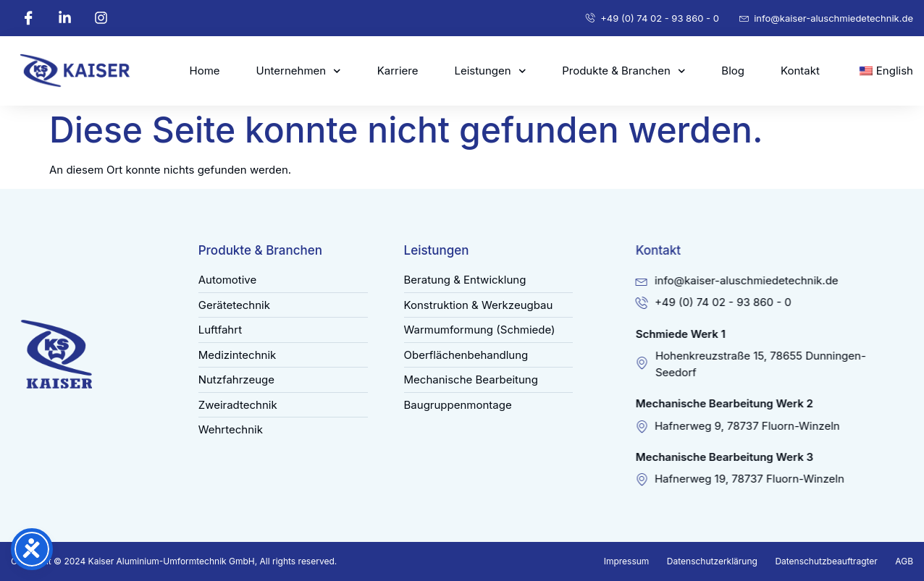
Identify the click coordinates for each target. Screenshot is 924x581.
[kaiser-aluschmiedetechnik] (79, 71)
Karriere (398, 71)
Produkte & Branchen (623, 71)
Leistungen (490, 71)
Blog (733, 71)
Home (205, 71)
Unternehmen (299, 71)
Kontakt (800, 71)
